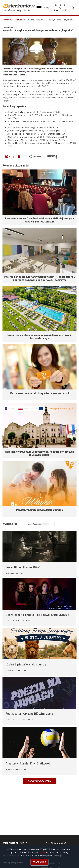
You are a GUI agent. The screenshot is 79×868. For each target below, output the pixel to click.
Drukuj (11, 157)
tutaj (42, 852)
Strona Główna (8, 20)
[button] (39, 51)
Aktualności (21, 20)
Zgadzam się (39, 862)
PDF (23, 157)
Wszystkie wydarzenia (40, 781)
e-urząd (53, 157)
